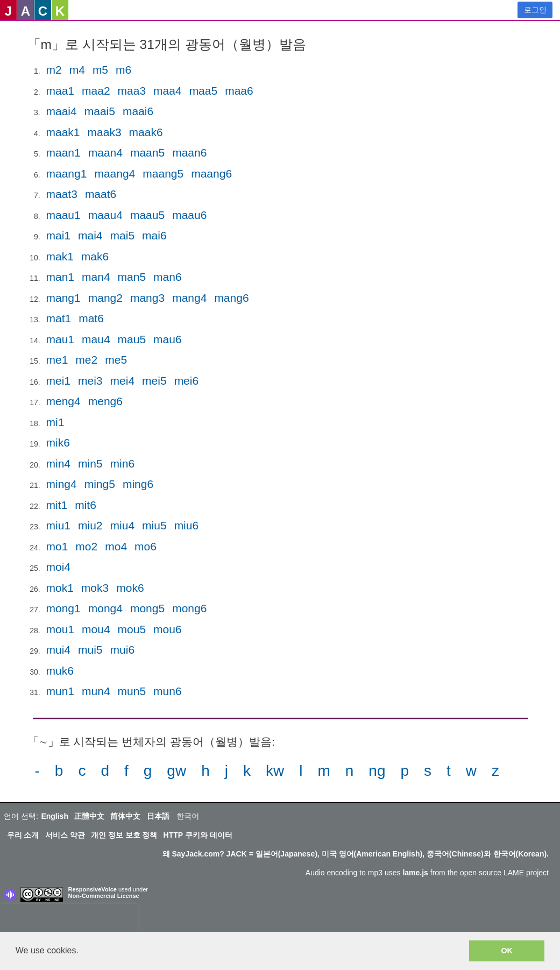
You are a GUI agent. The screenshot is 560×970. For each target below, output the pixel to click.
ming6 (138, 484)
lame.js (415, 873)
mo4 (116, 546)
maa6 (239, 91)
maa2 (96, 91)
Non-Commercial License (104, 896)
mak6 (95, 256)
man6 (168, 277)
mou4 (96, 629)
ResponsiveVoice (93, 889)
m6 (123, 70)
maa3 (132, 91)
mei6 (187, 381)
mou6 (168, 629)
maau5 (147, 215)
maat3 (62, 194)
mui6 (123, 650)
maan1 (63, 153)
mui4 (59, 650)
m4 (77, 70)
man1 (61, 277)
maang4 (115, 174)
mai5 (123, 235)
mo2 (86, 546)
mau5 (132, 339)
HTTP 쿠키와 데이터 (198, 835)
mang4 (189, 298)
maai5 (100, 111)
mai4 (90, 235)
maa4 (168, 91)
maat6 (101, 194)
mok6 (130, 588)
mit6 (86, 505)
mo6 (146, 546)
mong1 (63, 608)
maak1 (63, 132)
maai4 (62, 111)
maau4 (105, 215)
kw (275, 771)
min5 (90, 463)
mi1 (55, 422)
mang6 (231, 298)
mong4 (105, 608)
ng (377, 771)
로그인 (535, 10)
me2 (86, 360)
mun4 (96, 691)
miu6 (187, 525)
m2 (54, 70)
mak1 (60, 256)
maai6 (138, 111)
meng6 (105, 401)
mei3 (90, 381)
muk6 (60, 671)
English (55, 816)
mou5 (132, 629)
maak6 (146, 132)
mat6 (91, 318)
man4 (96, 277)
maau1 (63, 215)
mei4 (123, 381)
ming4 (62, 484)
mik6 (58, 442)
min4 (59, 463)
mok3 (95, 588)
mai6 (154, 235)
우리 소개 (23, 835)
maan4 (105, 153)
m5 (100, 70)
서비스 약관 (65, 835)
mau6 (168, 339)
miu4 (123, 525)
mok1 (60, 588)
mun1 (61, 691)
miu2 (90, 525)
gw (176, 771)
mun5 (132, 691)
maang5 (163, 174)
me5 (116, 360)
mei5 (154, 381)
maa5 (204, 91)
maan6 (189, 153)
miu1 (59, 525)
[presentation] (69, 920)
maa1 (61, 91)
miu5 (154, 525)
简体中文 (125, 816)
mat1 (59, 318)
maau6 (189, 215)
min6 (123, 463)
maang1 (67, 174)
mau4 (96, 339)
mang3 (147, 298)
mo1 (57, 546)
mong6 (189, 608)
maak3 (105, 132)
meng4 (63, 401)
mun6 (168, 691)
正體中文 (89, 816)
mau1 (61, 339)
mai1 (59, 235)
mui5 (90, 650)
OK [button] (507, 951)
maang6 (211, 174)
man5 (132, 277)
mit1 (57, 505)
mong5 (147, 608)
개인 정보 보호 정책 (124, 835)
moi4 (59, 567)
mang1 (63, 298)
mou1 (61, 629)
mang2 (105, 298)
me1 (57, 360)
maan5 (147, 153)
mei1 (59, 381)
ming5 (100, 484)
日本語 (158, 816)
